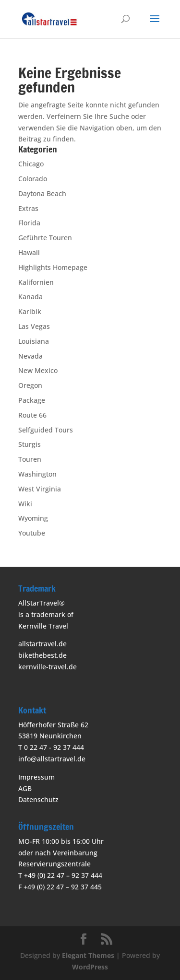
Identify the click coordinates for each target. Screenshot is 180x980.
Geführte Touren (45, 238)
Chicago (31, 164)
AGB (25, 788)
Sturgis (30, 444)
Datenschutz (38, 799)
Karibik (30, 311)
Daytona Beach (42, 193)
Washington (37, 474)
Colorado (33, 179)
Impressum (36, 777)
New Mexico (38, 370)
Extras (28, 208)
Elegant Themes (88, 955)
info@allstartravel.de (52, 759)
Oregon (30, 385)
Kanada (30, 297)
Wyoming (33, 518)
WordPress (90, 967)
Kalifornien (36, 282)
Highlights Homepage (53, 267)
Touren (30, 459)
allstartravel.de (42, 644)
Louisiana (34, 341)
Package (32, 400)
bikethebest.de (42, 655)
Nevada (30, 356)
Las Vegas (34, 326)
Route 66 (32, 415)
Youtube (32, 533)
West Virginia (40, 489)
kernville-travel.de (48, 667)
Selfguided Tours (46, 430)
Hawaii (29, 252)
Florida (29, 223)
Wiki (25, 504)
